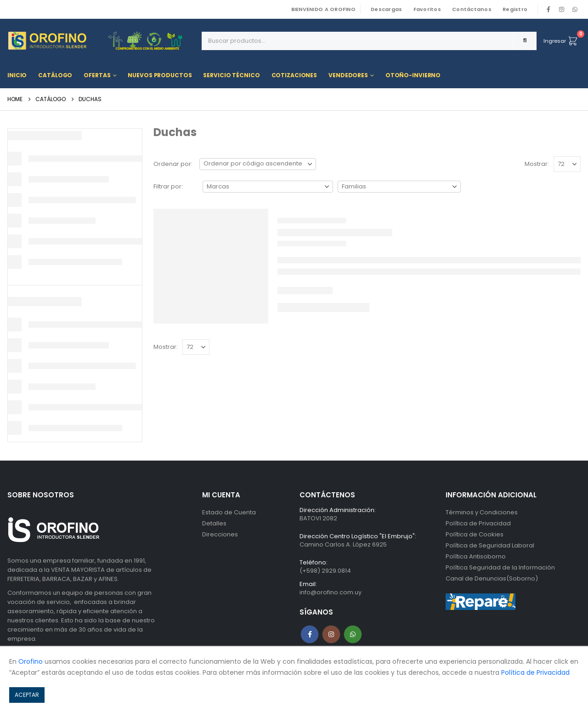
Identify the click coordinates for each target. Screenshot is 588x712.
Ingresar (555, 41)
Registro (515, 9)
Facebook (310, 634)
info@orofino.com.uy (331, 592)
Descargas (386, 9)
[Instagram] (562, 9)
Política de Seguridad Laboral (490, 545)
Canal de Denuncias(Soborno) (492, 578)
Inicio (17, 75)
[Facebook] (548, 9)
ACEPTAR (27, 695)
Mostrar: (537, 164)
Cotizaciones (294, 75)
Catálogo (55, 75)
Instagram (331, 634)
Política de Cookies (475, 534)
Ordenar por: (173, 164)
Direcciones (220, 534)
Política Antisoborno (476, 556)
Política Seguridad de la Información (500, 567)
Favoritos (427, 9)
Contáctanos (472, 9)
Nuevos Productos (160, 75)
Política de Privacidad (478, 523)
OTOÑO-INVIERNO (413, 75)
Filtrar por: (168, 186)
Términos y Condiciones (482, 512)
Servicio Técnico (231, 75)
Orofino (31, 661)
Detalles (214, 523)
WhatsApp (575, 9)
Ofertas (97, 75)
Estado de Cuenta (229, 512)
